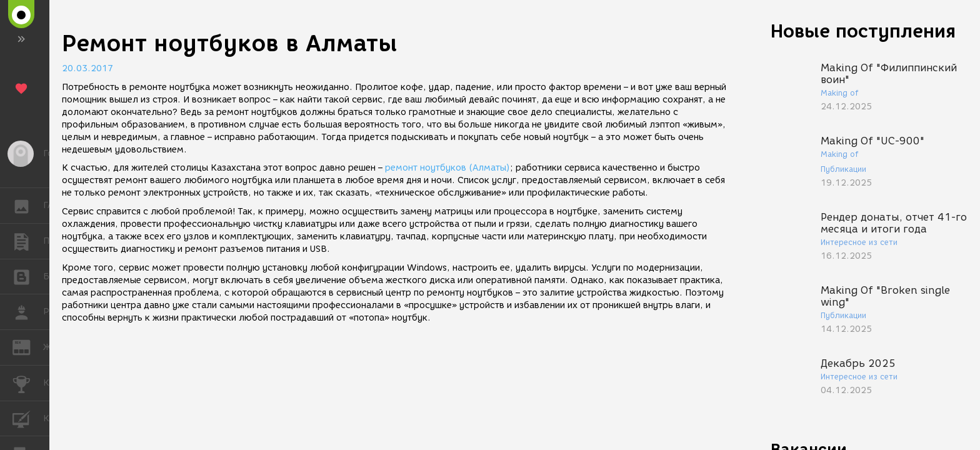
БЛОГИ (28, 276)
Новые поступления (863, 31)
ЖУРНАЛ (28, 347)
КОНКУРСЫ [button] (28, 383)
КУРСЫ (28, 418)
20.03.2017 (87, 68)
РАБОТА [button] (28, 312)
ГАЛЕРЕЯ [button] (28, 206)
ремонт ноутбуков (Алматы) (447, 168)
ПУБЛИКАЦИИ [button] (28, 241)
